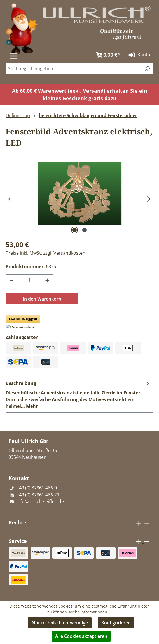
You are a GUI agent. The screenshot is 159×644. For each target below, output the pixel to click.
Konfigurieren (116, 623)
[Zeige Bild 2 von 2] (85, 230)
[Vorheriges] (10, 199)
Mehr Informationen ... (90, 612)
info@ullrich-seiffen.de (36, 501)
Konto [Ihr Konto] (139, 55)
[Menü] (14, 56)
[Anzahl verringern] (11, 280)
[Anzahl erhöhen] (48, 280)
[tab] (78, 394)
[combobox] (73, 68)
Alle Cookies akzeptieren (81, 636)
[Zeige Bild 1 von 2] (74, 230)
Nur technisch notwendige (60, 623)
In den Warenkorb (42, 299)
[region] (79, 199)
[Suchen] (86, 53)
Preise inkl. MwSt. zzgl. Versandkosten (45, 253)
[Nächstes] (149, 199)
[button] (23, 321)
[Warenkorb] (107, 55)
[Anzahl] (30, 280)
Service (18, 541)
